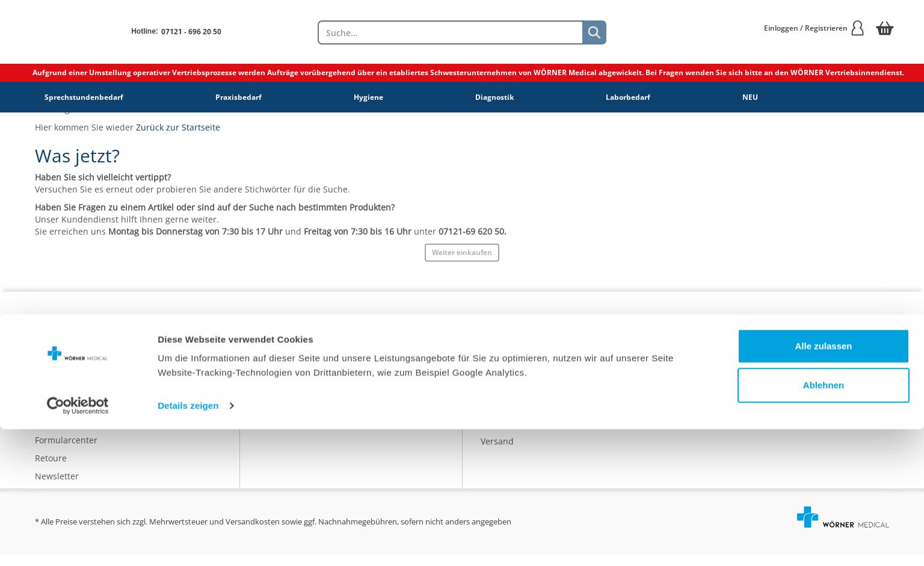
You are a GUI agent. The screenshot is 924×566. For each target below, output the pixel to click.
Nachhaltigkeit (510, 398)
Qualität (497, 416)
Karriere (275, 362)
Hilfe (44, 433)
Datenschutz (283, 380)
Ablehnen (824, 522)
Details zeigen (188, 542)
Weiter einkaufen (462, 252)
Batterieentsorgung (520, 434)
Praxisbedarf (239, 97)
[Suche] (594, 32)
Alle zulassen (823, 483)
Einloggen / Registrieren (815, 28)
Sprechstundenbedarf (84, 97)
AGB (266, 416)
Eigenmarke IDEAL (517, 362)
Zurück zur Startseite (178, 127)
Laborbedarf (628, 97)
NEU (750, 97)
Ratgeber (499, 380)
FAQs (45, 415)
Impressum (281, 398)
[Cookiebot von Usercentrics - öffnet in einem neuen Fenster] (78, 543)
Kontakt (50, 397)
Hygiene (368, 97)
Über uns (277, 344)
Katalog (496, 344)
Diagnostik (494, 97)
